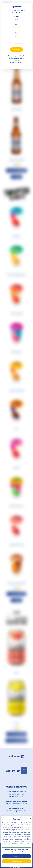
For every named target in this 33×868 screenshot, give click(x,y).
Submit (16, 50)
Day (17, 25)
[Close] (30, 819)
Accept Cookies (17, 861)
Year (16, 33)
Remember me (18, 43)
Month (16, 16)
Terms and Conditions (17, 62)
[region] (16, 842)
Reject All (16, 856)
